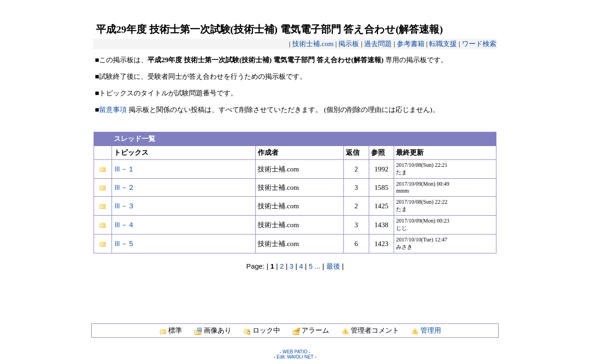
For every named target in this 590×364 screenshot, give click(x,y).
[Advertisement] (295, 292)
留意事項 (113, 109)
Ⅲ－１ (124, 169)
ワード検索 (479, 44)
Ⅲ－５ (124, 244)
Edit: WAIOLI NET (295, 357)
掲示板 (349, 44)
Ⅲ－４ (124, 225)
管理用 (431, 330)
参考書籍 (411, 44)
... (317, 266)
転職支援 (443, 44)
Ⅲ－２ (124, 187)
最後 (333, 266)
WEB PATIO (295, 352)
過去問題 (378, 44)
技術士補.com (313, 44)
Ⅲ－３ (124, 206)
